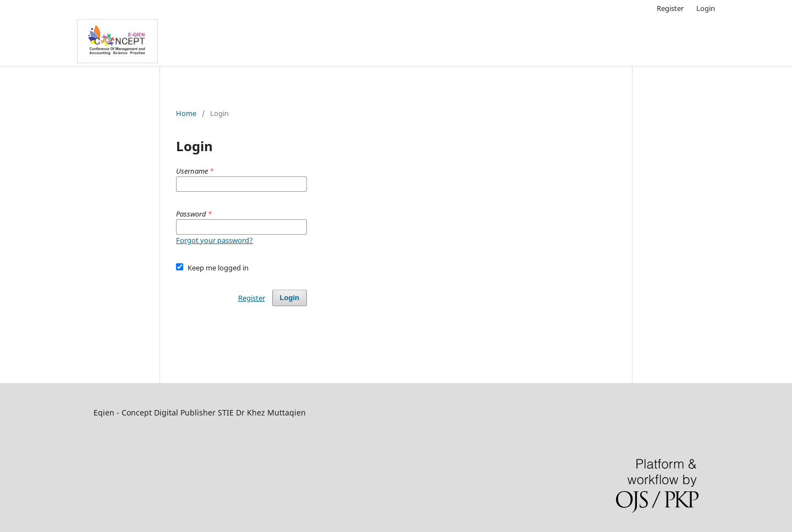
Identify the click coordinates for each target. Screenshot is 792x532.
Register (670, 8)
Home (186, 113)
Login (706, 8)
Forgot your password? (215, 240)
